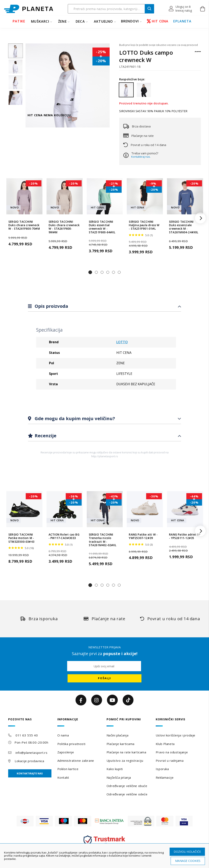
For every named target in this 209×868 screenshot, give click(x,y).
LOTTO (122, 342)
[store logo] (29, 9)
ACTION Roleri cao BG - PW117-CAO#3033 (64, 536)
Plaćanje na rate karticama (126, 752)
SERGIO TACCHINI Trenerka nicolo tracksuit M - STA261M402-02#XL (103, 540)
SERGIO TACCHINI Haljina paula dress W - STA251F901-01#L (144, 225)
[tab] (104, 306)
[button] (181, 9)
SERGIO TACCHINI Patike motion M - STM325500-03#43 (21, 538)
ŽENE (62, 21)
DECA (80, 21)
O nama (63, 735)
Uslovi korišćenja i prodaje (176, 735)
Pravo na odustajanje (172, 752)
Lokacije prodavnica (29, 761)
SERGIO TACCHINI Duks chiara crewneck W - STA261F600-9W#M (64, 227)
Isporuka (162, 769)
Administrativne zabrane (76, 761)
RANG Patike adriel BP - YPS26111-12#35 (185, 536)
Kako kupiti (115, 769)
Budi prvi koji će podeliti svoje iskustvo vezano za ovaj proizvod (158, 45)
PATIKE (19, 21)
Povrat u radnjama (170, 761)
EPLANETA (182, 21)
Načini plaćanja (117, 735)
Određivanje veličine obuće (127, 786)
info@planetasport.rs (31, 753)
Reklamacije (165, 777)
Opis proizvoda (51, 306)
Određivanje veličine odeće (127, 794)
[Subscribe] (104, 678)
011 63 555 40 (27, 735)
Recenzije (45, 435)
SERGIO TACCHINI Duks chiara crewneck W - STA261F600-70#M (24, 225)
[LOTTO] (198, 54)
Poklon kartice (68, 769)
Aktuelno (103, 21)
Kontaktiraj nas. (141, 157)
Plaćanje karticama (121, 744)
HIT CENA (158, 21)
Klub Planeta (165, 744)
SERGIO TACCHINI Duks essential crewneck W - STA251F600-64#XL (102, 227)
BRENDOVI (130, 21)
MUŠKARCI (40, 21)
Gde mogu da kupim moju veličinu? (74, 418)
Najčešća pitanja (119, 777)
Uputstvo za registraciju (125, 761)
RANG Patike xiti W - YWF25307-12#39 (143, 536)
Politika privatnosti (71, 744)
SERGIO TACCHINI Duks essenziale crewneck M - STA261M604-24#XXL (184, 227)
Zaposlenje (66, 752)
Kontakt (63, 777)
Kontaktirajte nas (30, 773)
